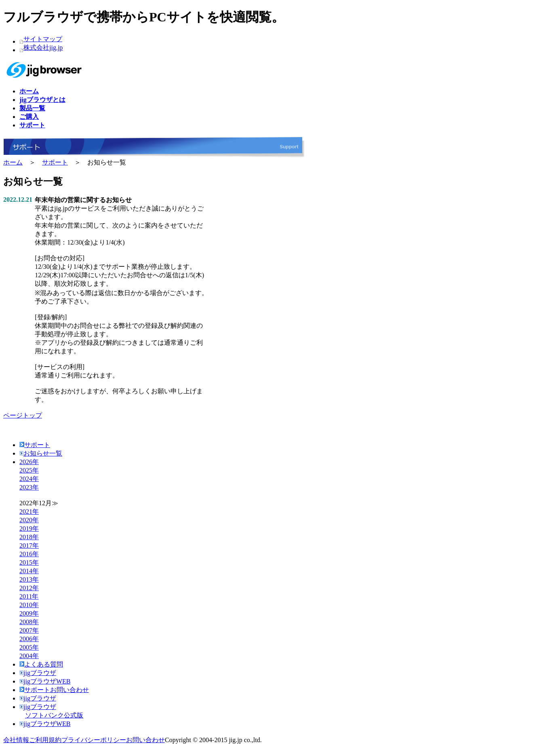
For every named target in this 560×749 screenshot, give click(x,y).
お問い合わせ (145, 740)
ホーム (13, 162)
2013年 (29, 579)
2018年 (29, 537)
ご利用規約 (45, 740)
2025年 (29, 470)
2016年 (29, 554)
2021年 (29, 512)
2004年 (29, 656)
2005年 (29, 647)
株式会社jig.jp (43, 47)
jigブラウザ (38, 673)
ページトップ (23, 415)
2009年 (29, 613)
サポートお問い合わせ (54, 690)
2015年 (29, 562)
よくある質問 (41, 664)
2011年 (29, 596)
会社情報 (16, 740)
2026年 (29, 462)
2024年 (29, 479)
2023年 (29, 487)
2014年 (29, 571)
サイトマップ (43, 39)
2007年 (29, 630)
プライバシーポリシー (94, 740)
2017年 (29, 545)
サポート (55, 162)
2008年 (29, 622)
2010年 (29, 605)
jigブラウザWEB (45, 681)
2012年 (29, 588)
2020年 (29, 520)
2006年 (29, 639)
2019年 (29, 529)
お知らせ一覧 (41, 453)
